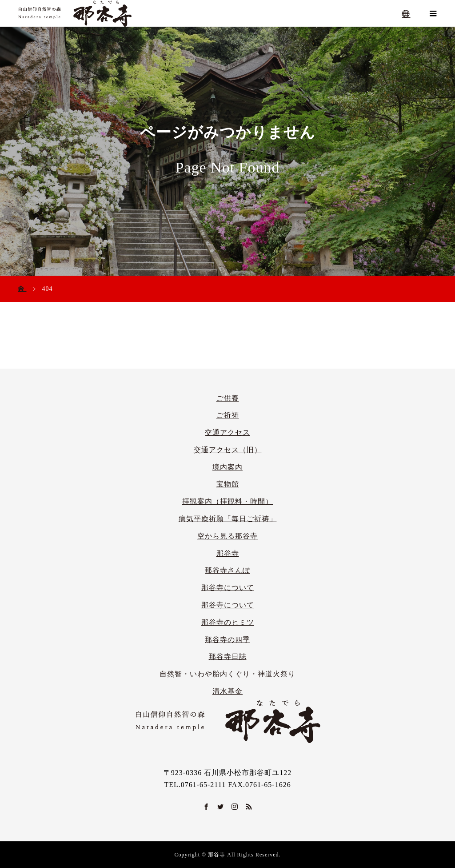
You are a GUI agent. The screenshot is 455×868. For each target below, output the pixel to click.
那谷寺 (228, 553)
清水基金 (227, 691)
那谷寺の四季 (227, 640)
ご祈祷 (228, 415)
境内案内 (227, 467)
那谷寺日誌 (228, 657)
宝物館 (228, 484)
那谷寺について (228, 588)
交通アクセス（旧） (228, 450)
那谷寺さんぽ (227, 570)
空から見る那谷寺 (227, 536)
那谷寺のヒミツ (228, 622)
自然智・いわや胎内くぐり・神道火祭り (227, 674)
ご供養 (228, 398)
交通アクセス (227, 432)
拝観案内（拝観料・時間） (227, 501)
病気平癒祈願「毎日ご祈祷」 (228, 519)
